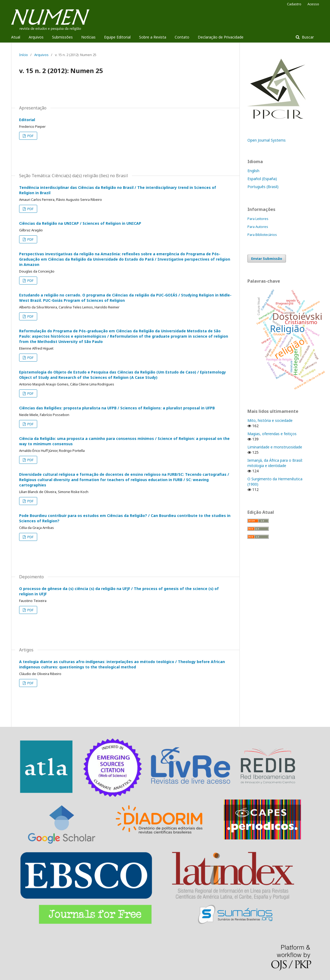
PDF (30, 136)
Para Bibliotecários (262, 235)
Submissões (62, 37)
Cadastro (294, 4)
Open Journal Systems (267, 140)
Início (23, 55)
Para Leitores (258, 219)
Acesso (313, 4)
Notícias (88, 37)
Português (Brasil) (263, 187)
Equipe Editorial (117, 37)
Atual (16, 37)
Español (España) (262, 179)
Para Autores (258, 227)
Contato (182, 37)
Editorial (27, 120)
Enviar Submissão (267, 258)
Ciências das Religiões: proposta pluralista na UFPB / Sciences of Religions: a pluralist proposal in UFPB (117, 408)
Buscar (307, 37)
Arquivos (36, 37)
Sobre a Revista (153, 37)
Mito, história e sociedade (270, 420)
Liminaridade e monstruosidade (275, 447)
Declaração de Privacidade (221, 37)
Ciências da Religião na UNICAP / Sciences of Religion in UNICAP (80, 223)
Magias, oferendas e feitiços (272, 434)
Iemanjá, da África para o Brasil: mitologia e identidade (275, 463)
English (253, 171)
